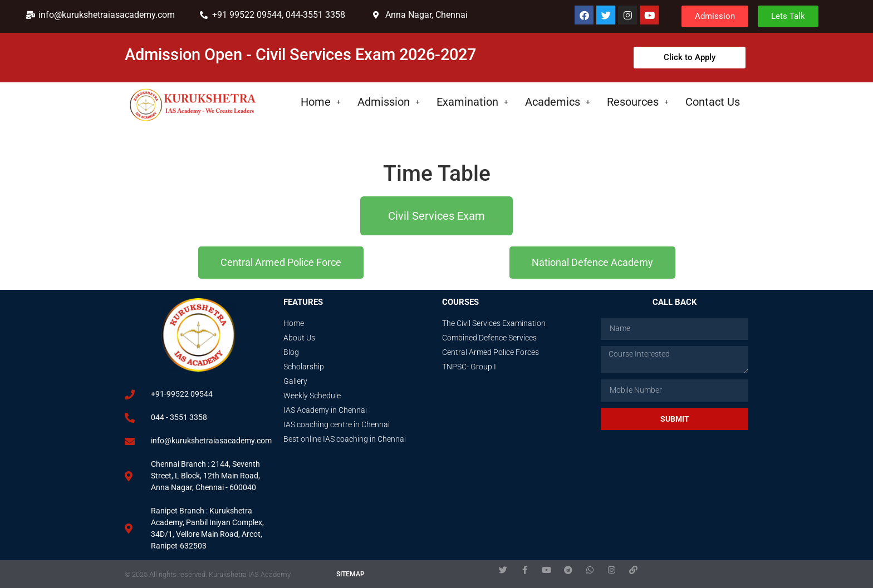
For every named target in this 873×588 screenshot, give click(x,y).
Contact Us (713, 102)
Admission (389, 102)
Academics (558, 102)
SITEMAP (350, 574)
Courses (460, 302)
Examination (472, 102)
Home (321, 102)
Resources (638, 102)
